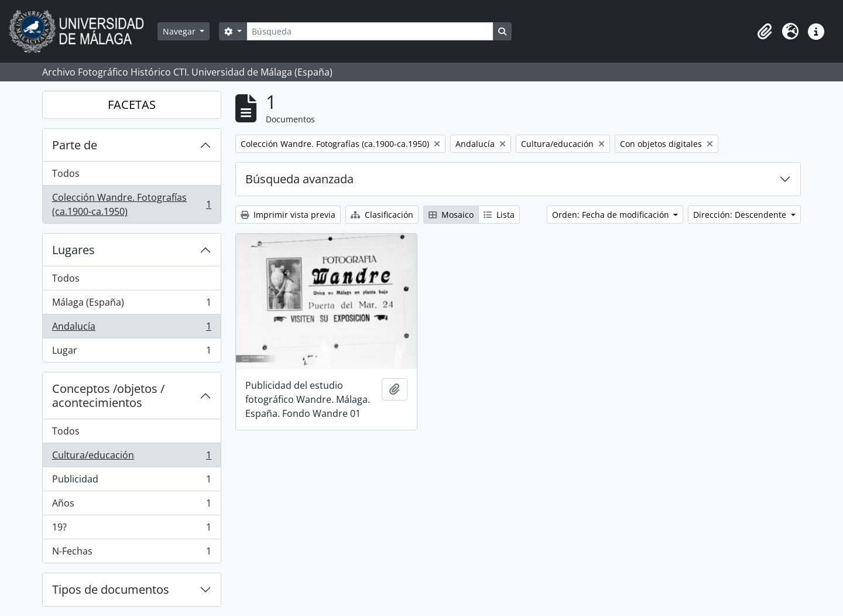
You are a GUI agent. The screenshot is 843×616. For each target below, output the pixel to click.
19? (131, 530)
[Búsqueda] (370, 31)
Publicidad (131, 482)
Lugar (131, 353)
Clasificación (382, 215)
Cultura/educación (131, 458)
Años (131, 506)
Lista (499, 215)
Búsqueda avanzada (299, 179)
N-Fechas (131, 553)
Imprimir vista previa (288, 215)
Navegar (180, 31)
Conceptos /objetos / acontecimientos (108, 396)
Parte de (75, 145)
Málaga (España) (131, 305)
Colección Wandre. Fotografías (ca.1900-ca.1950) (131, 204)
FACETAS (132, 105)
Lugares (73, 250)
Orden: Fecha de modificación (612, 215)
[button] (765, 32)
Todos (66, 173)
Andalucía (131, 329)
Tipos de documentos (111, 589)
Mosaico (451, 215)
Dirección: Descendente (741, 215)
